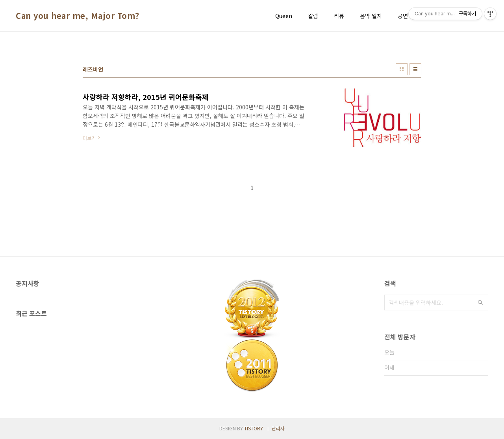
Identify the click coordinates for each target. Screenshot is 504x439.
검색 (480, 303)
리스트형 (415, 69)
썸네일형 (402, 69)
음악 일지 (371, 16)
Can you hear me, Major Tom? (78, 16)
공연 (403, 16)
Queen (284, 16)
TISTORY (254, 428)
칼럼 (313, 16)
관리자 (278, 428)
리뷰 (339, 16)
